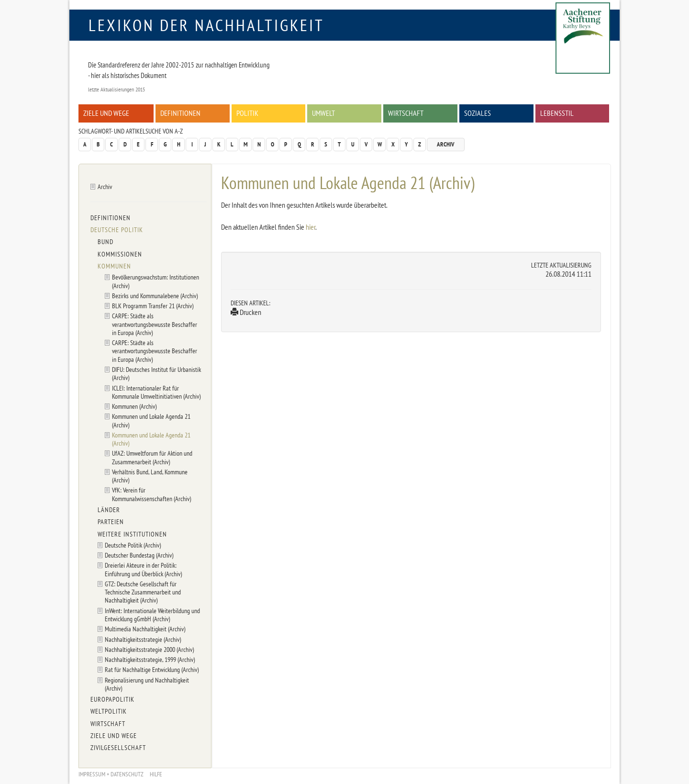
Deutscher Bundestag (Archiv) (139, 555)
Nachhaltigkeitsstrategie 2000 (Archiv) (149, 649)
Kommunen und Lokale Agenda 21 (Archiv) (151, 420)
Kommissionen (120, 254)
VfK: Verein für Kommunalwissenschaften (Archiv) (151, 494)
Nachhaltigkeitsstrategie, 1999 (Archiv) (150, 659)
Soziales (478, 113)
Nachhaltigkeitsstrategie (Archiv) (143, 639)
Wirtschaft (406, 113)
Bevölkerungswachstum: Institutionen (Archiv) (156, 281)
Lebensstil (557, 113)
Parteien (111, 522)
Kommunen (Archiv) (134, 406)
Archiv (446, 144)
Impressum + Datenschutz (111, 774)
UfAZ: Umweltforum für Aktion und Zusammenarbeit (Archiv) (152, 457)
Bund (106, 242)
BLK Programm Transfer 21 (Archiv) (153, 306)
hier (311, 227)
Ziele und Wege (106, 113)
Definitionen (180, 113)
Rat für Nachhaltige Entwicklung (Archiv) (152, 669)
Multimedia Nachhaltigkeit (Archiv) (145, 629)
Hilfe (156, 774)
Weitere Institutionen (132, 534)
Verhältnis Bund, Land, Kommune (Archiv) (150, 476)
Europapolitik (112, 699)
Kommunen (114, 266)
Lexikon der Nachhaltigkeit (206, 25)
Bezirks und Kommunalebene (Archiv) (155, 296)
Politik (247, 113)
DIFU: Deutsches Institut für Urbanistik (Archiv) (156, 373)
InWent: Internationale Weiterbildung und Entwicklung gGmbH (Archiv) (152, 615)
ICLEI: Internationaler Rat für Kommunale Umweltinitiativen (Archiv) (156, 392)
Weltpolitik (109, 711)
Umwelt (323, 113)
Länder (109, 510)
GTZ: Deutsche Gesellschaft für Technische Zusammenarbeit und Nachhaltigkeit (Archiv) (143, 592)
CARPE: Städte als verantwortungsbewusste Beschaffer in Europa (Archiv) (155, 324)
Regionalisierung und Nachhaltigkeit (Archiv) (147, 684)
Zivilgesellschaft (118, 748)
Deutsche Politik (117, 230)
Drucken (246, 312)
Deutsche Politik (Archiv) (133, 545)
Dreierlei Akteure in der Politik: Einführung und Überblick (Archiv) (143, 569)
